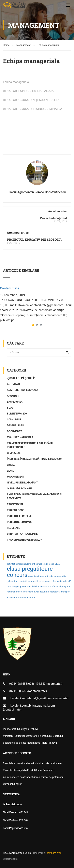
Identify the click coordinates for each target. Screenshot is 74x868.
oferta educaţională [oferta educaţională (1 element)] (61, 581)
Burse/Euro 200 (17, 414)
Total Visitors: (11, 820)
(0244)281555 (18, 684)
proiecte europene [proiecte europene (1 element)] (24, 592)
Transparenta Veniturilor (24, 540)
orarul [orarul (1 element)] (10, 587)
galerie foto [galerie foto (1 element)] (13, 581)
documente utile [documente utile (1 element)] (59, 576)
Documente (14, 431)
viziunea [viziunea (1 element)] (11, 597)
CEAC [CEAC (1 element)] (58, 564)
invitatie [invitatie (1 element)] (32, 581)
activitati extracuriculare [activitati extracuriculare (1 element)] (19, 564)
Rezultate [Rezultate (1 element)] (44, 592)
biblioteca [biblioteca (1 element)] (49, 564)
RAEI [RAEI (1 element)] (36, 592)
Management (15, 477)
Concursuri (15, 420)
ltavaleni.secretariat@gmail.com (31, 698)
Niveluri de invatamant (22, 483)
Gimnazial (14, 453)
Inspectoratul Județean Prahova (21, 729)
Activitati (13, 384)
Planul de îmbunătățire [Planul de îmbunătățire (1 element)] (38, 587)
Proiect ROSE (15, 510)
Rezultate (13, 528)
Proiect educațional (53, 218)
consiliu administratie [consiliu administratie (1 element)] (39, 576)
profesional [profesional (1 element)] (55, 587)
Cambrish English (13, 784)
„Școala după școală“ (21, 378)
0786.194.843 (37, 684)
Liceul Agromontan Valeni (17, 853)
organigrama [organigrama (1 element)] (20, 587)
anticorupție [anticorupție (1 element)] (38, 564)
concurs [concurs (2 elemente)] (17, 575)
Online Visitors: (12, 804)
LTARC (10, 471)
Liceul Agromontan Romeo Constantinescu (37, 192)
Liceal (11, 465)
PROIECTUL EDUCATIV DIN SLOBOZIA (34, 239)
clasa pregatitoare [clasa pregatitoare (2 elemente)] (30, 569)
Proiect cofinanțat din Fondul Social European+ (29, 770)
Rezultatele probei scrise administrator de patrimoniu (32, 763)
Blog (10, 408)
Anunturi (13, 396)
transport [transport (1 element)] (66, 592)
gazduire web (54, 853)
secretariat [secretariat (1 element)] (55, 592)
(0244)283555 (18, 691)
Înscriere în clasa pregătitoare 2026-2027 (34, 459)
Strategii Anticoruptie (22, 534)
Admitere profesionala (22, 390)
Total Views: (10, 812)
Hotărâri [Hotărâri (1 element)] (23, 581)
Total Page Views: (13, 828)
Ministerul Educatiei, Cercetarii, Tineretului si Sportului (33, 736)
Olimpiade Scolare (19, 488)
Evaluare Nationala (20, 437)
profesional (15, 504)
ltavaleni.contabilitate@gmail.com (32, 706)
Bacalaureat (15, 402)
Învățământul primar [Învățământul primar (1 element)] (26, 597)
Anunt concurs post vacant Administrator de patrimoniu (34, 777)
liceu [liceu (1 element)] (39, 581)
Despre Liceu (15, 425)
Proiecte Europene (19, 516)
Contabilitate (10, 288)
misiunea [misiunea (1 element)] (47, 581)
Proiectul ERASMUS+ (20, 522)
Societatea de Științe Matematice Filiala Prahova (30, 743)
